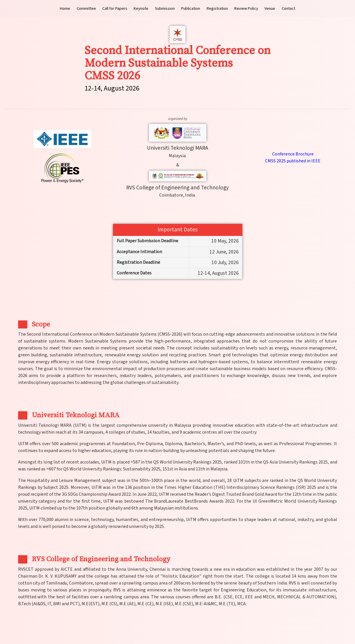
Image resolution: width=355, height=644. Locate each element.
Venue (270, 8)
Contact (288, 8)
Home (65, 8)
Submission (165, 8)
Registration (217, 8)
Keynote (141, 8)
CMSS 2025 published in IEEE (293, 161)
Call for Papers (115, 8)
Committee (86, 8)
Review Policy (246, 8)
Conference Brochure (293, 154)
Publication (191, 8)
